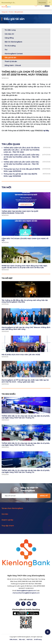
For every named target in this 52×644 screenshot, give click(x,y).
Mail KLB (29, 639)
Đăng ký (44, 496)
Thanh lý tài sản (11, 61)
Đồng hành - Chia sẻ (13, 65)
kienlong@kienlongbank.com (27, 591)
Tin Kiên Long (10, 30)
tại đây (46, 131)
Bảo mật (22, 639)
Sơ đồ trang (38, 639)
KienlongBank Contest (14, 54)
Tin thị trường (10, 46)
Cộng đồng (9, 38)
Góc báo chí (9, 34)
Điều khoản (13, 639)
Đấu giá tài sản (10, 58)
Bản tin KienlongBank (13, 42)
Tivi (6, 50)
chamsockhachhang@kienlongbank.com (26, 593)
